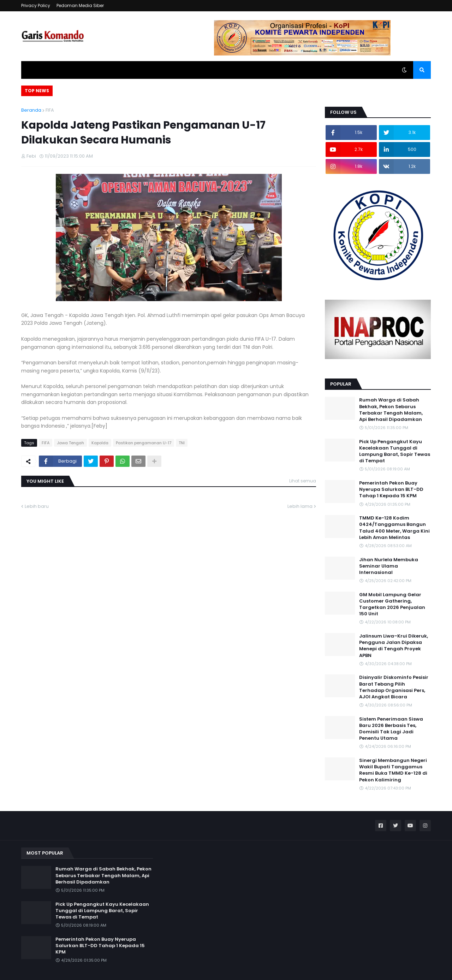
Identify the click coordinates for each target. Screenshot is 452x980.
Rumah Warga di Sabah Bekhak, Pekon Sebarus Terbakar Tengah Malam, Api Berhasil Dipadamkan (391, 410)
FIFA (50, 110)
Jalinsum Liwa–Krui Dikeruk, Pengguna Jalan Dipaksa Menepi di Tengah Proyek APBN (394, 646)
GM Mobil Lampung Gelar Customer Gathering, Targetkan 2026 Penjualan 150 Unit (392, 605)
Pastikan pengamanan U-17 (144, 443)
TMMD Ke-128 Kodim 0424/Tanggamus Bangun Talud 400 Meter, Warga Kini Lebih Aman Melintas (394, 528)
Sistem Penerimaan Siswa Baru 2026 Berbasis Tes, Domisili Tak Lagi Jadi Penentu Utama (391, 729)
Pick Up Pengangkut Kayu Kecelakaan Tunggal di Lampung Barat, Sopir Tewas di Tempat (395, 451)
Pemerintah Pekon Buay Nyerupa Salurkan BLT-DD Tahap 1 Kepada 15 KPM (391, 489)
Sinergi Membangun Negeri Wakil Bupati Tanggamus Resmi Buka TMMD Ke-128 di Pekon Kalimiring (393, 770)
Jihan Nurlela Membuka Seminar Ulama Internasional (389, 566)
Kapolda (100, 443)
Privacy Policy (36, 5)
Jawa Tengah (70, 443)
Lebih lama (300, 506)
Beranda (31, 110)
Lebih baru (37, 506)
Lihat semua (303, 481)
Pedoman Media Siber (80, 5)
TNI (182, 443)
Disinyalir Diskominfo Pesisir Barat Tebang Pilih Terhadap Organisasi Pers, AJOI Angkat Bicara (394, 687)
